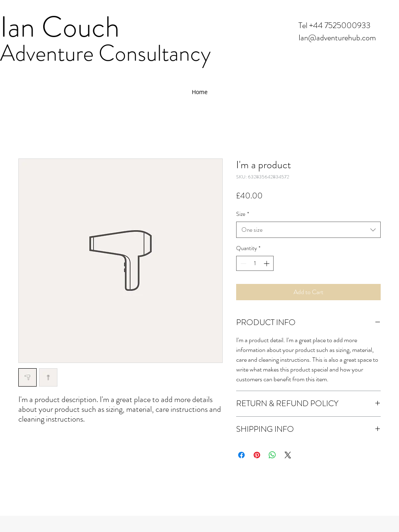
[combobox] (308, 230)
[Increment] (267, 263)
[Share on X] (288, 455)
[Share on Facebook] (241, 455)
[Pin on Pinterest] (257, 455)
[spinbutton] (255, 263)
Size (243, 214)
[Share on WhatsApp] (272, 455)
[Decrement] (242, 263)
